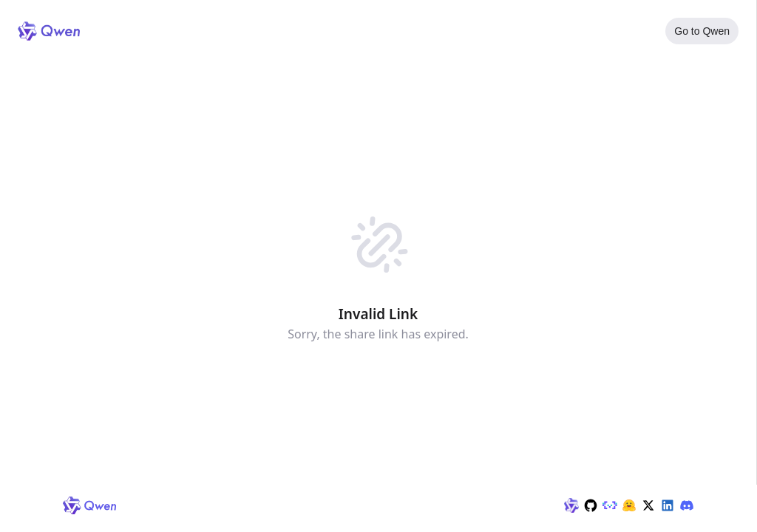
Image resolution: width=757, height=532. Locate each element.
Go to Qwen (702, 31)
